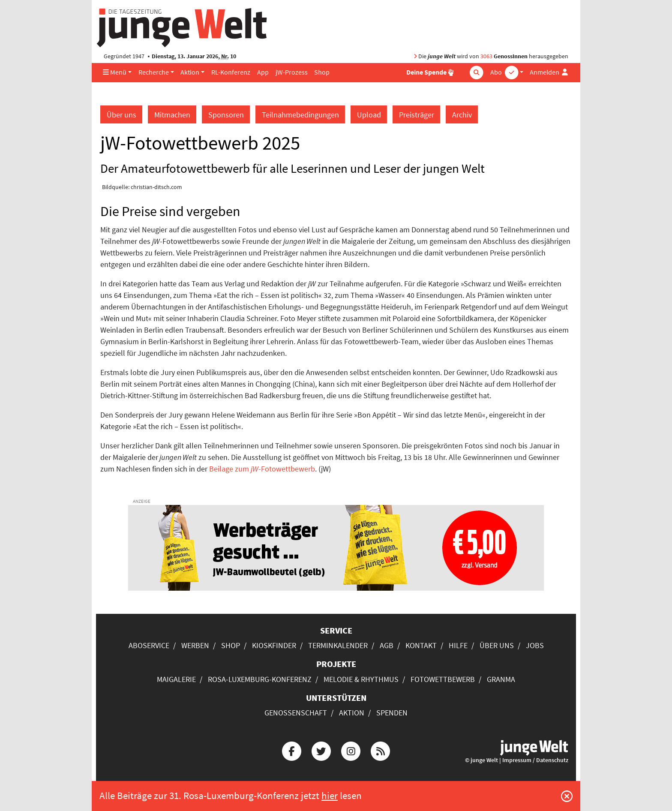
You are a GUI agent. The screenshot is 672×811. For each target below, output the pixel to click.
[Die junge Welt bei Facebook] (291, 750)
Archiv (462, 115)
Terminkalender (338, 645)
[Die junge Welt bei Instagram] (351, 750)
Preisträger (417, 115)
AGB (387, 645)
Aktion (190, 72)
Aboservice (149, 645)
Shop (322, 72)
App (263, 72)
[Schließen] (567, 796)
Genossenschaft (296, 713)
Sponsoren (226, 115)
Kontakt (421, 645)
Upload (369, 115)
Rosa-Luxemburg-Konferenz (260, 679)
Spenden (392, 713)
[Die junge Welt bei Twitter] (321, 750)
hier (330, 796)
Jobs (535, 645)
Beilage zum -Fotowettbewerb (262, 469)
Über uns (121, 115)
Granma (501, 679)
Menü (115, 72)
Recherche (154, 72)
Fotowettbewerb (443, 679)
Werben (195, 645)
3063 (486, 56)
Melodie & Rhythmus (361, 679)
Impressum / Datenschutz (535, 760)
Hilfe (458, 645)
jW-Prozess (292, 72)
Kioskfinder (274, 645)
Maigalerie (176, 679)
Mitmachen (172, 115)
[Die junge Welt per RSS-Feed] (381, 750)
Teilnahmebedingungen (300, 115)
